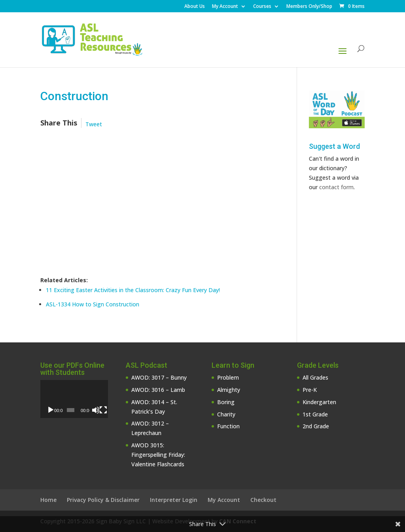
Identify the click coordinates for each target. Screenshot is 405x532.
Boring (226, 402)
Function (228, 426)
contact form (336, 187)
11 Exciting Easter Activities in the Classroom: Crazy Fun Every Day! (133, 290)
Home (48, 500)
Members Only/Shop (309, 7)
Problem (228, 377)
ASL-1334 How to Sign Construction (93, 304)
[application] (74, 399)
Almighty (229, 390)
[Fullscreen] (103, 410)
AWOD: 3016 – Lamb (158, 390)
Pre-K (310, 390)
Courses (262, 7)
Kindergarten (319, 402)
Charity (226, 414)
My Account (225, 7)
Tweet (94, 124)
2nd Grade (316, 426)
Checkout (263, 500)
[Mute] (96, 410)
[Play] (51, 410)
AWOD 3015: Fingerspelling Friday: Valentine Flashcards (158, 455)
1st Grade (315, 414)
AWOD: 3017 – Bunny (159, 377)
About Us (195, 7)
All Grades (315, 377)
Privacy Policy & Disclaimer (103, 500)
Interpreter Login (174, 500)
